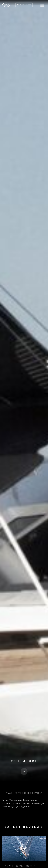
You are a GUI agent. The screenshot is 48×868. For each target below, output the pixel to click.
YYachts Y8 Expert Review (24, 793)
